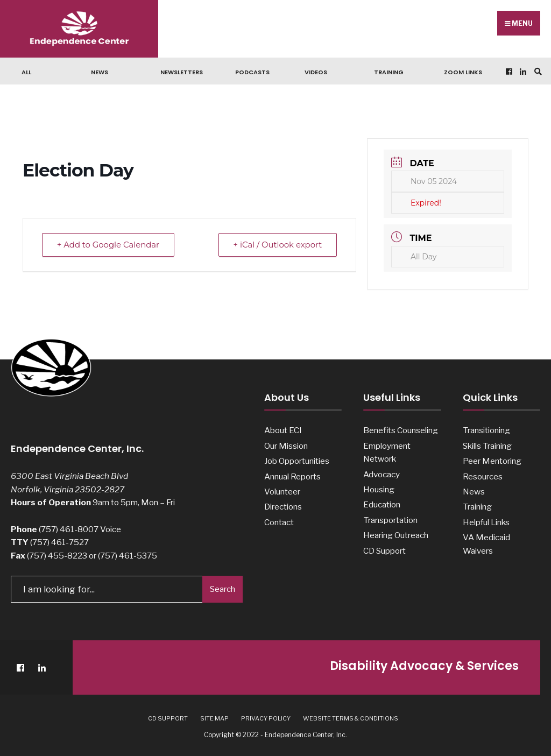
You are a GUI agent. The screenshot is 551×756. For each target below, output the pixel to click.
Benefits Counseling (401, 430)
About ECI (283, 430)
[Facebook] (508, 71)
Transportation (390, 520)
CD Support (384, 551)
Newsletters (182, 72)
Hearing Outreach (396, 535)
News (100, 72)
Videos (316, 72)
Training (389, 72)
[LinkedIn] (522, 71)
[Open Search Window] (536, 71)
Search (222, 589)
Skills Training (487, 446)
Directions (283, 507)
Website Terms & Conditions (351, 718)
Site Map (214, 718)
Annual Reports (292, 476)
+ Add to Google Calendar (109, 245)
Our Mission (286, 446)
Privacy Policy (266, 718)
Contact (279, 522)
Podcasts (252, 72)
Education (382, 504)
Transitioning (486, 430)
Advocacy (382, 474)
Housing (379, 489)
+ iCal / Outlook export (277, 245)
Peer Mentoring (492, 461)
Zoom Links (463, 72)
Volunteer (282, 492)
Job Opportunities (297, 461)
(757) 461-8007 (69, 529)
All (26, 72)
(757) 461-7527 (59, 542)
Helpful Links (486, 522)
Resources (483, 476)
